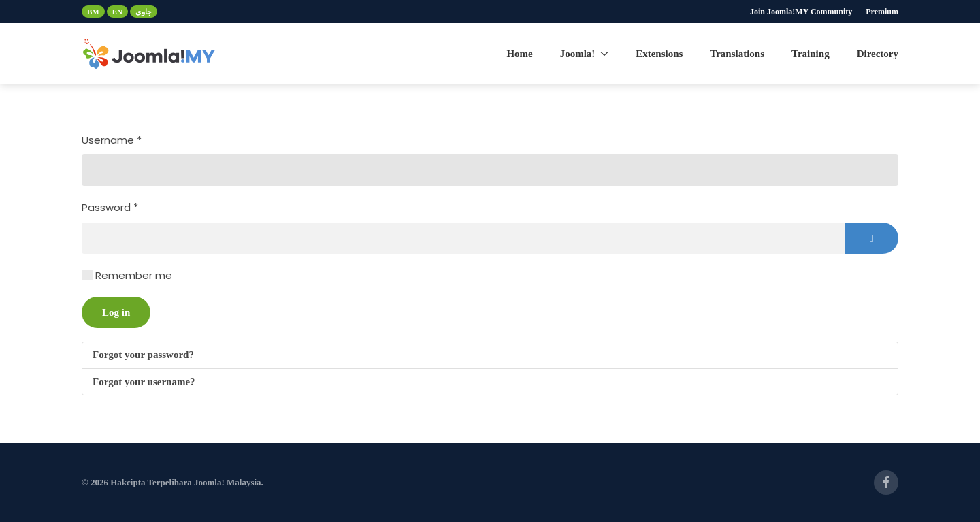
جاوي (144, 12)
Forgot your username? (144, 382)
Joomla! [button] (584, 54)
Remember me (134, 275)
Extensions (659, 54)
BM (93, 12)
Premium (882, 12)
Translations (737, 54)
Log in (116, 312)
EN (117, 12)
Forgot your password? (143, 355)
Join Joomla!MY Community (801, 12)
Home (519, 54)
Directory (878, 54)
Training (811, 54)
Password (110, 207)
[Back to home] (150, 54)
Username (112, 140)
